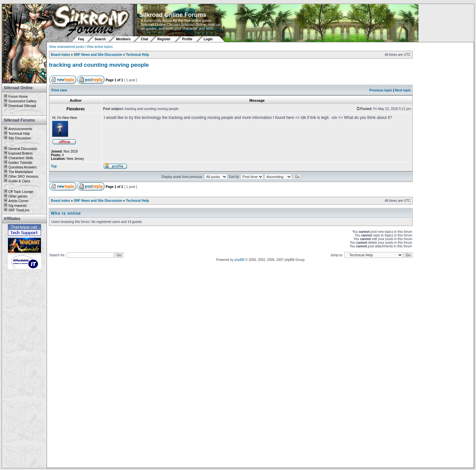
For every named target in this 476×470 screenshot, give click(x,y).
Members (123, 39)
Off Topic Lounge (21, 192)
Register (164, 39)
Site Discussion (20, 138)
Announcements (20, 129)
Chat (145, 39)
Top (54, 166)
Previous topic (381, 90)
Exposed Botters (20, 153)
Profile (187, 39)
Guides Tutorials (20, 163)
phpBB (239, 260)
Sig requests (18, 206)
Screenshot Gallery (22, 101)
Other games (18, 196)
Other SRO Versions (23, 177)
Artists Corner (18, 201)
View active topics (100, 47)
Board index (60, 55)
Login (208, 39)
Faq (81, 39)
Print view (59, 90)
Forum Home (18, 97)
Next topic (403, 90)
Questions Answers (22, 167)
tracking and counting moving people (99, 65)
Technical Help (19, 134)
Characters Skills (21, 158)
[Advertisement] (24, 369)
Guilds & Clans (19, 181)
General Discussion (23, 149)
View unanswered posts (66, 47)
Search (100, 39)
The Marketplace (20, 172)
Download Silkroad (22, 106)
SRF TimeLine (19, 210)
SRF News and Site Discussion (98, 55)
